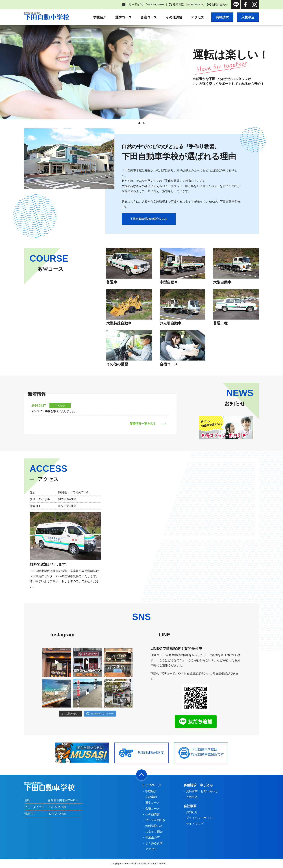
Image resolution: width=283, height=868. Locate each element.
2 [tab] (144, 123)
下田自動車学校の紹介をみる (149, 219)
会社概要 (190, 806)
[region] (141, 72)
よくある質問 (154, 843)
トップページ (151, 785)
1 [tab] (139, 123)
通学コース (123, 17)
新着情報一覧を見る (143, 424)
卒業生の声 (153, 837)
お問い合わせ (220, 4)
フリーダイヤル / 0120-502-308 (145, 4)
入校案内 (151, 797)
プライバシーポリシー (201, 818)
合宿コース (149, 17)
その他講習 (174, 17)
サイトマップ (195, 824)
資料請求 (222, 17)
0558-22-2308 (57, 814)
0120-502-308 (57, 807)
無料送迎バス (154, 826)
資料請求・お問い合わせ (202, 791)
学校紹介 (100, 17)
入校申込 (248, 17)
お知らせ (192, 812)
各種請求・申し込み (198, 785)
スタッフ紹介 (154, 832)
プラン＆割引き (155, 820)
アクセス (197, 17)
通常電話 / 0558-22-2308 (188, 4)
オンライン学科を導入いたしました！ (54, 411)
